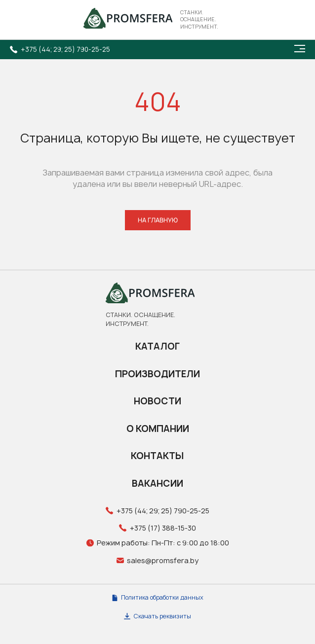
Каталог (157, 346)
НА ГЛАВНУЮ (158, 220)
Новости (157, 401)
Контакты (157, 456)
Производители (157, 374)
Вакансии (157, 483)
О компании (158, 429)
